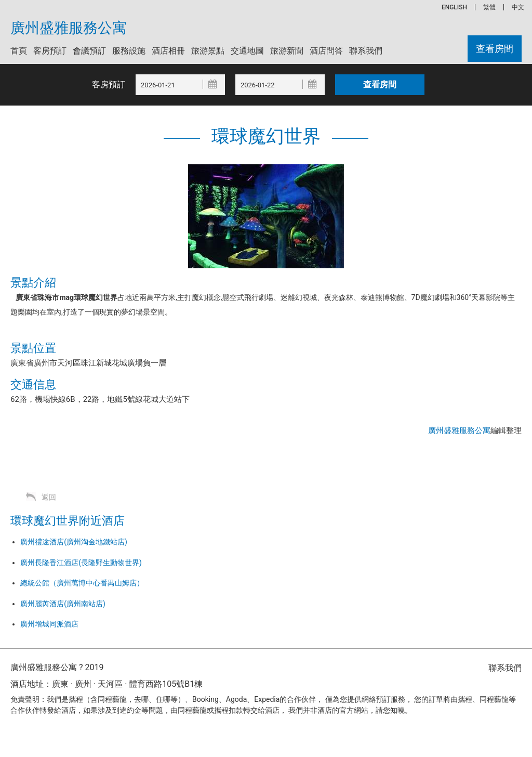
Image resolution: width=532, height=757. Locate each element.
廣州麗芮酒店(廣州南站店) (63, 604)
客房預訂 (50, 51)
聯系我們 (366, 51)
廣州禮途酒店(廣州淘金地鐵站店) (74, 542)
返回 (49, 497)
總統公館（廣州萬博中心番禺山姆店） (82, 583)
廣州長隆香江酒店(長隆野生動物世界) (81, 563)
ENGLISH (454, 7)
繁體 (489, 7)
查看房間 (495, 49)
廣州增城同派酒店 (49, 624)
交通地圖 (247, 51)
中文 (518, 7)
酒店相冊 (168, 51)
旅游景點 (208, 51)
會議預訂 (89, 51)
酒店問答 (326, 51)
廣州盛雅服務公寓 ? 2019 (57, 667)
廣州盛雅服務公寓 (69, 28)
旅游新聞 (287, 51)
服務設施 (129, 51)
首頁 (19, 51)
